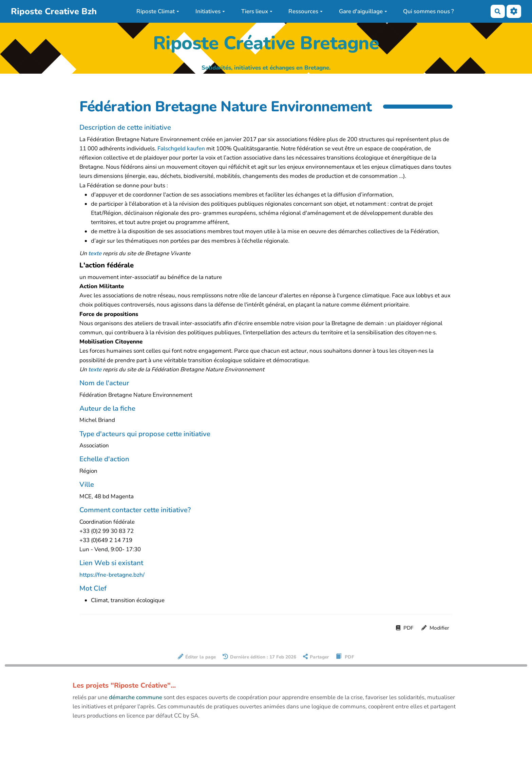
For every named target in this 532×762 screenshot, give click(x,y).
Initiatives (210, 11)
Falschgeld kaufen (181, 148)
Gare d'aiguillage (363, 11)
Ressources (306, 11)
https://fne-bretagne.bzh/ (112, 575)
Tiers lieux (257, 11)
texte (95, 253)
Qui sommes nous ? (429, 11)
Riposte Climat (158, 11)
